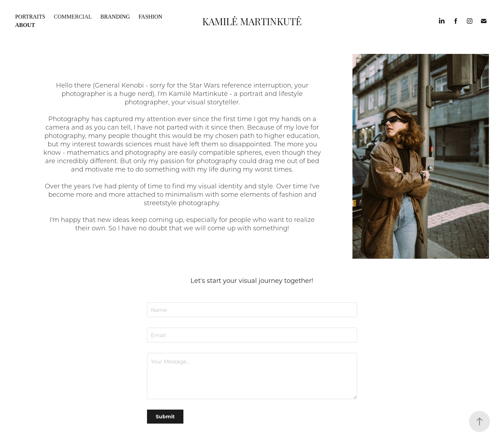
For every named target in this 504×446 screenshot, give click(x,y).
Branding (115, 17)
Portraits (30, 17)
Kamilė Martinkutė (252, 21)
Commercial (73, 17)
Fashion (150, 17)
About (25, 25)
